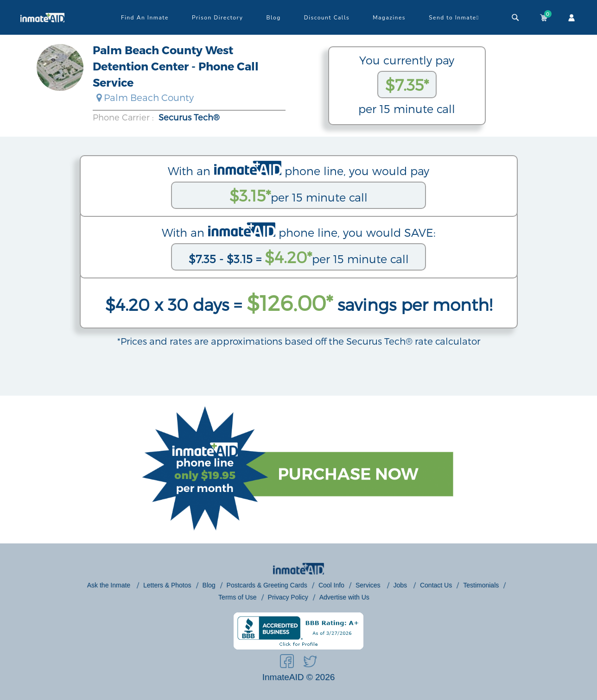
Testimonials (481, 585)
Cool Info (331, 585)
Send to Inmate (454, 18)
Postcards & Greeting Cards (267, 585)
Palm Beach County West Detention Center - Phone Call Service (176, 66)
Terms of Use (237, 597)
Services (369, 585)
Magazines (389, 18)
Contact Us (436, 585)
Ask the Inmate (110, 585)
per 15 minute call (298, 195)
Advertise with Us (344, 597)
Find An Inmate (145, 18)
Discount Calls (327, 18)
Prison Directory (217, 18)
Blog (273, 18)
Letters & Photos (167, 585)
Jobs (401, 585)
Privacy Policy (288, 597)
